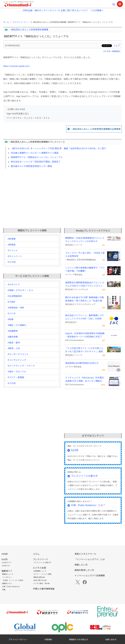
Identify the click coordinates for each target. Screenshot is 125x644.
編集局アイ (7, 571)
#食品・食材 (14, 343)
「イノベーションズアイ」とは (90, 559)
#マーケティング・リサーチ (21, 366)
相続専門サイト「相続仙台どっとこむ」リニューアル (37, 157)
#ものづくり (14, 285)
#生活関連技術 (15, 296)
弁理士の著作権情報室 (44, 589)
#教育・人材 (14, 348)
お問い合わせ (111, 640)
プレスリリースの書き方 (84, 476)
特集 (4, 590)
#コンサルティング (17, 360)
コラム (36, 554)
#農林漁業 (13, 337)
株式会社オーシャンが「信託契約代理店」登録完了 (36, 162)
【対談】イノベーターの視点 (13, 580)
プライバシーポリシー (18, 640)
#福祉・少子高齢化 (17, 325)
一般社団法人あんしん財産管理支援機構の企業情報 (96, 129)
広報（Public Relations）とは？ (88, 505)
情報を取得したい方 (84, 570)
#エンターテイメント (18, 354)
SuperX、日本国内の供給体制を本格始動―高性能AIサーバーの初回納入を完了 (85, 335)
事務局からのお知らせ (79, 640)
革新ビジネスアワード (85, 554)
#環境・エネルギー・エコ (20, 290)
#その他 (12, 262)
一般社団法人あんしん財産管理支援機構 (29, 30)
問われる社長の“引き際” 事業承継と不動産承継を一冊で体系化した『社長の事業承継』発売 (85, 299)
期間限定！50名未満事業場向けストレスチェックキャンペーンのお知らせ (85, 240)
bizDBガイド (7, 563)
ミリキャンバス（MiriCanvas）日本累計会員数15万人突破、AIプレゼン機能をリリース (85, 380)
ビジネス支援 (39, 568)
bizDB (75, 450)
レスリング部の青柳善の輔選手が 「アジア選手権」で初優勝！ (85, 269)
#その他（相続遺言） (113, 51)
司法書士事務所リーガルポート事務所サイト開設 (35, 153)
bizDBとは (6, 566)
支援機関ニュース (40, 571)
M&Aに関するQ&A (40, 580)
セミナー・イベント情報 (42, 574)
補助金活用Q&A (39, 577)
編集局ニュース (8, 574)
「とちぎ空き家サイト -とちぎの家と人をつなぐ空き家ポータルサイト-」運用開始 (85, 350)
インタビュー (7, 577)
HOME (5, 554)
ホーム (6, 22)
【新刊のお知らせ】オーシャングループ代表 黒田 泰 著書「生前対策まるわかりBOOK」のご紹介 (59, 149)
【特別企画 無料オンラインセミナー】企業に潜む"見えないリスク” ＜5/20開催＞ (63, 10)
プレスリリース (19, 22)
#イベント (13, 250)
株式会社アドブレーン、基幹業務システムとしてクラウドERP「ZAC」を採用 (85, 317)
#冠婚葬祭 (13, 331)
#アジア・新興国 (16, 377)
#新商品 (12, 245)
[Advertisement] (62, 194)
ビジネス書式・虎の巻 (42, 583)
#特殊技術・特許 (16, 308)
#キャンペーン (15, 256)
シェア (117, 46)
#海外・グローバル (17, 372)
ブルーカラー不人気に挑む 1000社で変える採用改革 (85, 255)
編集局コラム (7, 583)
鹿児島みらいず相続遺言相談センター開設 (31, 166)
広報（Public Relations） (11, 587)
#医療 (10, 319)
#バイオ (12, 314)
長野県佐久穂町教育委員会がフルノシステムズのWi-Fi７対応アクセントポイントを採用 (85, 284)
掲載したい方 (81, 565)
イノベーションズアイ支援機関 (90, 576)
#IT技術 (11, 302)
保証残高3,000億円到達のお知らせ (82, 363)
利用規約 (48, 640)
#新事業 (12, 239)
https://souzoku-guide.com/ (17, 66)
